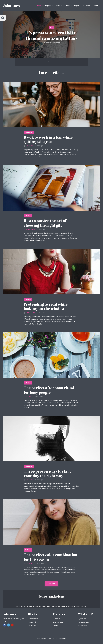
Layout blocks (32, 625)
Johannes (11, 6)
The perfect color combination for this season (51, 557)
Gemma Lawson (30, 229)
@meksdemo (56, 596)
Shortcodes (56, 619)
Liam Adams (29, 146)
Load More (52, 583)
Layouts (48, 6)
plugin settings (81, 606)
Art (51, 27)
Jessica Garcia (30, 563)
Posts (68, 6)
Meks (45, 638)
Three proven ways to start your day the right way (47, 473)
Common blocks (33, 619)
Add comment (47, 43)
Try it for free (82, 619)
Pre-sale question (83, 622)
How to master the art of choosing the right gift (45, 223)
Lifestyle (28, 216)
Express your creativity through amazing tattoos (52, 35)
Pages (76, 6)
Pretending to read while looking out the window (46, 306)
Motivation (29, 132)
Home (39, 6)
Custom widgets (58, 622)
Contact (55, 625)
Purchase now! (82, 625)
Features (86, 6)
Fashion (28, 550)
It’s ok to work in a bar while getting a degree (48, 139)
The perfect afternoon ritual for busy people (49, 390)
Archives (59, 6)
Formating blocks (33, 622)
